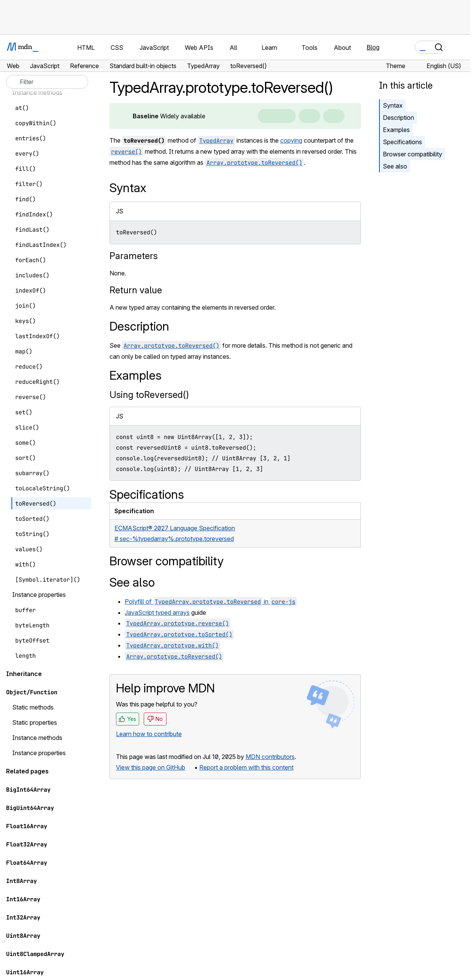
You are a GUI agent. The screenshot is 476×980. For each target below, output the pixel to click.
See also (395, 166)
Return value (136, 290)
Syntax (393, 105)
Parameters (134, 256)
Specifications (402, 142)
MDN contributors (270, 757)
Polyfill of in (211, 601)
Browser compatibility (413, 154)
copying (291, 140)
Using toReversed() (149, 395)
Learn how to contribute (149, 734)
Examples (396, 130)
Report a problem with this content (246, 767)
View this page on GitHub (151, 767)
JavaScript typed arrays (157, 612)
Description (398, 118)
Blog (373, 47)
